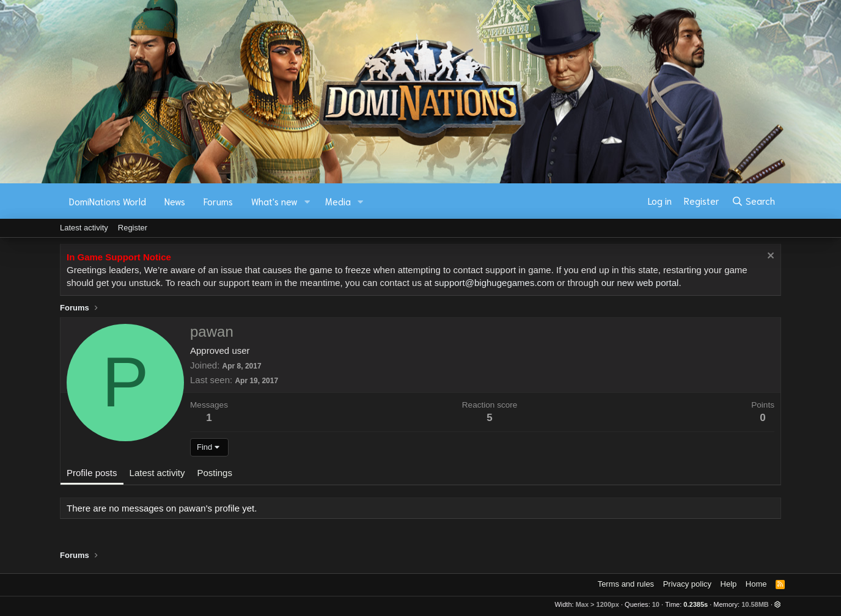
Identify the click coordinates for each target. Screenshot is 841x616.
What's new (274, 201)
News (175, 201)
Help (729, 584)
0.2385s (696, 604)
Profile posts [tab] (92, 473)
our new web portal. (641, 283)
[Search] (753, 201)
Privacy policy (687, 584)
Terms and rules (626, 584)
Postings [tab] (215, 473)
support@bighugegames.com (494, 283)
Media (338, 201)
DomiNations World (108, 201)
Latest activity (84, 228)
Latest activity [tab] (157, 473)
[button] (307, 201)
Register (133, 228)
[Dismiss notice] (769, 257)
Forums (218, 201)
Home (756, 584)
